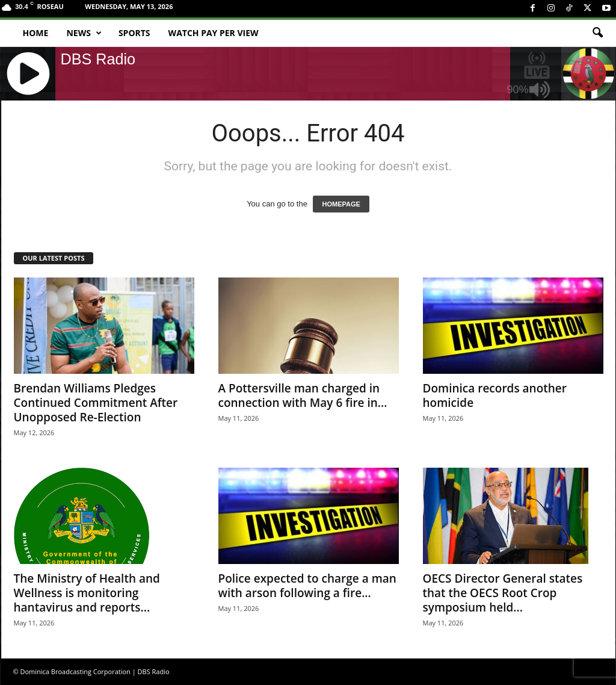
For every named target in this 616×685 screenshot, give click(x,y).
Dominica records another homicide (495, 395)
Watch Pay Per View (214, 33)
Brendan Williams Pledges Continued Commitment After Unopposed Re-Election (96, 403)
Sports (134, 33)
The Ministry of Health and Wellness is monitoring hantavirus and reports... (87, 593)
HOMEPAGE (341, 204)
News (84, 33)
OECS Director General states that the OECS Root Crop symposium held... (503, 593)
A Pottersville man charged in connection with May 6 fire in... (303, 395)
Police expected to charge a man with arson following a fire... (307, 586)
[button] (597, 33)
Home (36, 33)
